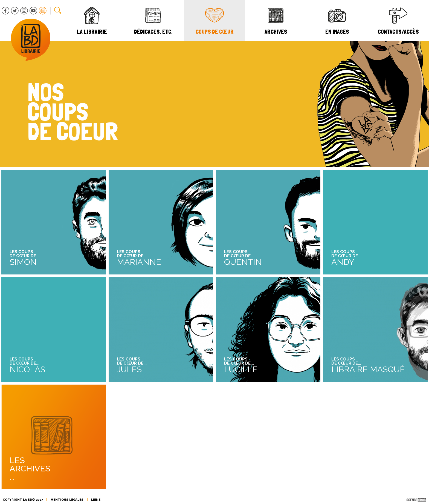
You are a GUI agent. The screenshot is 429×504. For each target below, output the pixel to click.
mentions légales (67, 500)
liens (96, 500)
